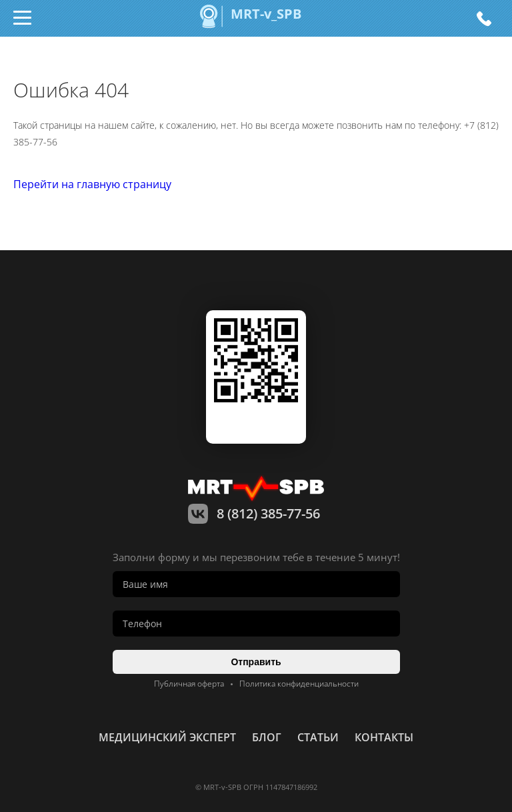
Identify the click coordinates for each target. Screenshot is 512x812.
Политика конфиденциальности (299, 684)
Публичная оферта (189, 684)
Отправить (256, 662)
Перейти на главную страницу (92, 184)
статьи (318, 737)
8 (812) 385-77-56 (484, 18)
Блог (267, 737)
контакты (384, 737)
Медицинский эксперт (167, 737)
